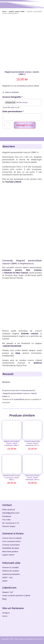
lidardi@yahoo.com (11, 513)
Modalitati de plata (11, 548)
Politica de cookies (11, 571)
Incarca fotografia (12, 97)
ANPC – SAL (7, 577)
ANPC (5, 581)
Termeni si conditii (10, 567)
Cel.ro (5, 616)
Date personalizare (13, 111)
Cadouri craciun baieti (17, 11)
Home (4, 11)
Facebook (7, 516)
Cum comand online (11, 541)
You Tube (6, 520)
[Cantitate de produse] (6, 125)
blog (18, 353)
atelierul (38, 363)
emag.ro (6, 613)
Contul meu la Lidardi (12, 538)
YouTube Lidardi (13, 182)
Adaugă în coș (25, 125)
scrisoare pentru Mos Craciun (22, 270)
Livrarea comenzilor (11, 545)
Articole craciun (30, 334)
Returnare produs (10, 551)
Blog (4, 599)
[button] (11, 92)
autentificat (19, 399)
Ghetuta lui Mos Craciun (16, 273)
